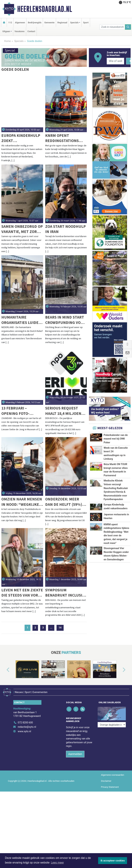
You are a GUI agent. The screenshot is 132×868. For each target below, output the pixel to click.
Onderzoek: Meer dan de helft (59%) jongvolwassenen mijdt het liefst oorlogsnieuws (64, 502)
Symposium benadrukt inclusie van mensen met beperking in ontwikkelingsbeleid (65, 593)
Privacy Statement (110, 785)
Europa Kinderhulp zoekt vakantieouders (21, 138)
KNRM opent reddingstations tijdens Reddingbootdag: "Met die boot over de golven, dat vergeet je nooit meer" (64, 138)
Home (7, 41)
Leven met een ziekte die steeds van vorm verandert (22, 593)
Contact (31, 31)
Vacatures (20, 31)
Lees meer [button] (57, 863)
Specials (19, 41)
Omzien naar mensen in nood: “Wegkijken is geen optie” (22, 502)
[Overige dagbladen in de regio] (112, 713)
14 (60, 628)
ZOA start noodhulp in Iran (65, 229)
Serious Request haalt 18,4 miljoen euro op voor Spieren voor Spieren (63, 411)
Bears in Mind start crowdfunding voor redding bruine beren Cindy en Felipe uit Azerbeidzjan (65, 320)
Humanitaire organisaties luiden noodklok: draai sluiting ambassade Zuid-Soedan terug (21, 320)
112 (10, 23)
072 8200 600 (25, 721)
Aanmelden (75, 752)
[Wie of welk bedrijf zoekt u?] (115, 61)
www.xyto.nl (24, 730)
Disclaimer (106, 779)
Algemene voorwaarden (113, 773)
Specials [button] (74, 23)
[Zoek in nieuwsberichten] (112, 27)
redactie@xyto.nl (27, 725)
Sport (86, 23)
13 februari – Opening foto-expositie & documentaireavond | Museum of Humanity (22, 411)
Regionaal (62, 23)
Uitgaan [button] (6, 31)
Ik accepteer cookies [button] (113, 861)
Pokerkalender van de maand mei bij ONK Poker (116, 439)
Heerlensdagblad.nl (45, 9)
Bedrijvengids (35, 23)
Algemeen (20, 23)
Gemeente (49, 23)
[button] (4, 670)
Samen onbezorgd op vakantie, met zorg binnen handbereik (22, 229)
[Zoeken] (128, 27)
